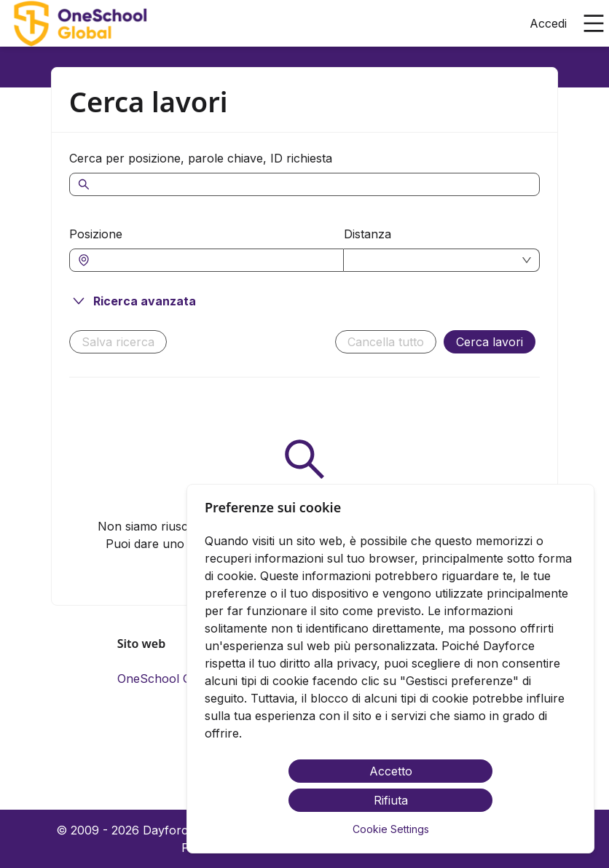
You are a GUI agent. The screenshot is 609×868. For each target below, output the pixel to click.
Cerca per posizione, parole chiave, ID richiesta (201, 158)
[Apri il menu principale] (594, 23)
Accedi (548, 23)
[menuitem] (79, 24)
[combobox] (214, 260)
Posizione (96, 234)
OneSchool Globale (171, 679)
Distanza (368, 234)
